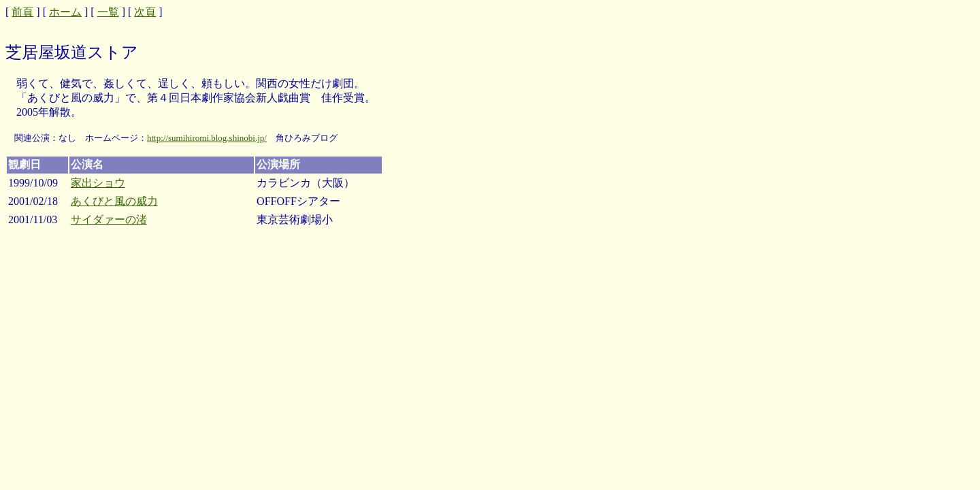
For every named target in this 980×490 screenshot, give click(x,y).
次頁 (145, 12)
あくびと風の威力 (114, 201)
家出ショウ (98, 183)
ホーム (65, 12)
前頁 (22, 12)
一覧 (108, 12)
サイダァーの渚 (109, 219)
